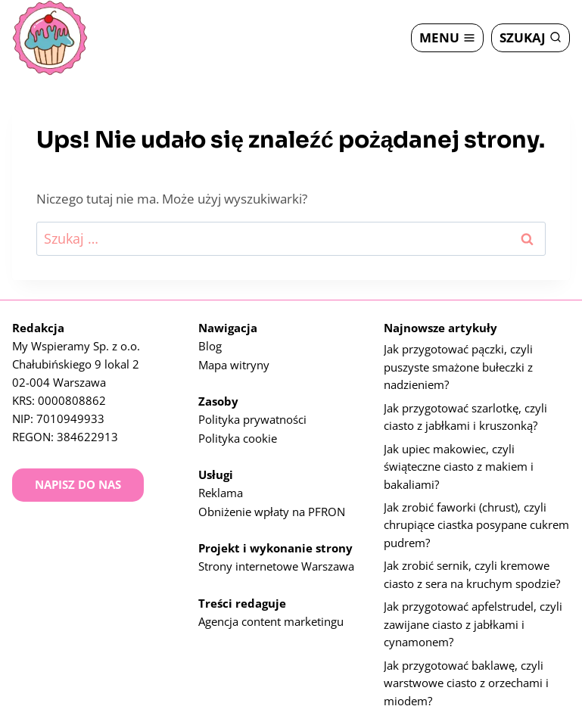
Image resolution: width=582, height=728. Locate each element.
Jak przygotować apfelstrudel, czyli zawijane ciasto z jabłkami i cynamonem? (473, 623)
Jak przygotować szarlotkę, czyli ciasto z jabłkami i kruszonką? (465, 411)
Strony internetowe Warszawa (276, 556)
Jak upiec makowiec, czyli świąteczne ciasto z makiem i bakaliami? (459, 462)
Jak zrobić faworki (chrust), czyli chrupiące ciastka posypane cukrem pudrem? (476, 521)
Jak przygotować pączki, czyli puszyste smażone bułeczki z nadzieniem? (458, 360)
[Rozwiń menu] (447, 37)
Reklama (221, 484)
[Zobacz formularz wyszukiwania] (531, 37)
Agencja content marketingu (271, 611)
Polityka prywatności (252, 411)
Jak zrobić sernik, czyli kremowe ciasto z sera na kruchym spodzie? (472, 572)
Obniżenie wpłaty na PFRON (272, 502)
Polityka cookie (238, 429)
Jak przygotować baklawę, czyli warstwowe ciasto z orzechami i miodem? (466, 683)
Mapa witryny (234, 356)
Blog (210, 338)
